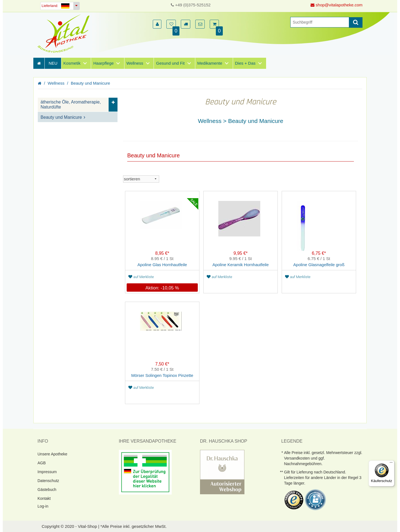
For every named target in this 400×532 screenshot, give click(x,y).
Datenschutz (48, 481)
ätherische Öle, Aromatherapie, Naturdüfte (71, 104)
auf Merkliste (141, 277)
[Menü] (391, 464)
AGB (42, 463)
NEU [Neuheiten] (53, 63)
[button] (157, 24)
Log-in (43, 506)
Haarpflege (103, 63)
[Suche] (320, 22)
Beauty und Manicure (91, 83)
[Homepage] (65, 33)
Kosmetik (72, 63)
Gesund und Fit (170, 63)
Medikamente (210, 63)
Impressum (47, 472)
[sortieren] (141, 179)
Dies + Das (245, 63)
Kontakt (44, 498)
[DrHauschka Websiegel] (222, 472)
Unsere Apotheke (52, 454)
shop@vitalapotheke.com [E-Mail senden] (337, 5)
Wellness (135, 63)
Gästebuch (47, 490)
